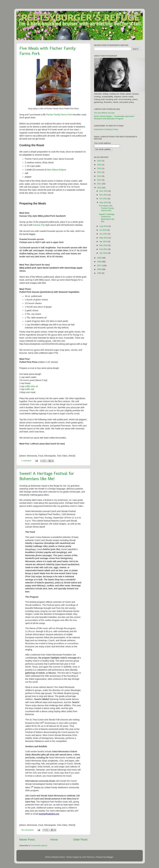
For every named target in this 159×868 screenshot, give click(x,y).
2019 (99, 161)
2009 (99, 258)
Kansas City (39, 225)
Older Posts (80, 840)
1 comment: (27, 461)
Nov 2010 (104, 195)
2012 (99, 180)
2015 (99, 168)
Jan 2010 (104, 253)
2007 (99, 266)
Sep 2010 (104, 202)
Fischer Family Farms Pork (59, 115)
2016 (99, 165)
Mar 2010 (104, 245)
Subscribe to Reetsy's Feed (106, 129)
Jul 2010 (103, 230)
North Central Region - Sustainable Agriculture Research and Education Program (114, 117)
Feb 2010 (104, 249)
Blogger (110, 857)
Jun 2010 (104, 234)
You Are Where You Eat (104, 113)
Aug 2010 (104, 226)
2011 (99, 184)
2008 (99, 262)
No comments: (28, 830)
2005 (99, 273)
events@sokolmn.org (49, 814)
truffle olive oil (31, 386)
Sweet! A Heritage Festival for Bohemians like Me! (47, 476)
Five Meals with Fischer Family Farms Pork (106, 208)
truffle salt (29, 389)
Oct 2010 (104, 199)
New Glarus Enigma (56, 170)
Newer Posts (27, 840)
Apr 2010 (104, 241)
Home (54, 840)
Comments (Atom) (39, 846)
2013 (99, 176)
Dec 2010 (104, 191)
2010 (99, 188)
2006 (99, 269)
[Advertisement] (131, 199)
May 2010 (104, 238)
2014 (99, 172)
